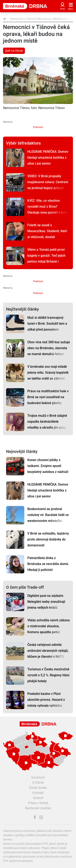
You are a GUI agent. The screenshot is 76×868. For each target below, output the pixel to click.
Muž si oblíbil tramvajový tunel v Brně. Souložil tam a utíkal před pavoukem (47, 324)
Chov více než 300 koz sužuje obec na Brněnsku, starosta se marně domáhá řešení (49, 348)
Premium (38, 127)
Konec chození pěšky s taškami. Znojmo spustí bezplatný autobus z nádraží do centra (48, 469)
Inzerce (38, 798)
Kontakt (38, 793)
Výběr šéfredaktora (23, 143)
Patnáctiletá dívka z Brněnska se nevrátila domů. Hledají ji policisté (48, 564)
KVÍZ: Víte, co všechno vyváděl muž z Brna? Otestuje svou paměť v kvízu (48, 207)
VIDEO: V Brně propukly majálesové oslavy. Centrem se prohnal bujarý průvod (48, 182)
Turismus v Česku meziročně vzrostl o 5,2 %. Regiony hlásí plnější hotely (48, 675)
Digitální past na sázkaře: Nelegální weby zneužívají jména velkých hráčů (46, 602)
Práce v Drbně (38, 803)
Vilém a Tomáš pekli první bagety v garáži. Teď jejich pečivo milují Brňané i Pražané (46, 259)
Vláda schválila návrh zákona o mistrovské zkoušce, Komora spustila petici (49, 626)
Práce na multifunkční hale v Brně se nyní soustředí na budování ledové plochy (48, 397)
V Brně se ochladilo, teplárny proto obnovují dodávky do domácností (48, 539)
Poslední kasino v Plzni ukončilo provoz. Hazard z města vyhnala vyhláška (46, 700)
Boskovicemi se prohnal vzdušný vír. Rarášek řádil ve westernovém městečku (48, 515)
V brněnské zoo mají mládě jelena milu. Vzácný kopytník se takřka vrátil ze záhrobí (48, 373)
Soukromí (38, 777)
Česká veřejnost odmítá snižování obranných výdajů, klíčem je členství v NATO (48, 651)
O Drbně (38, 783)
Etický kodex (38, 788)
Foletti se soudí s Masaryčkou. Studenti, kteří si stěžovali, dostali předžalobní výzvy (47, 234)
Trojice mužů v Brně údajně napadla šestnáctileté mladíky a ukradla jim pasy (47, 422)
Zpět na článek (14, 51)
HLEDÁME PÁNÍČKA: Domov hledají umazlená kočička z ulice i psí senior (48, 158)
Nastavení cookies (38, 808)
